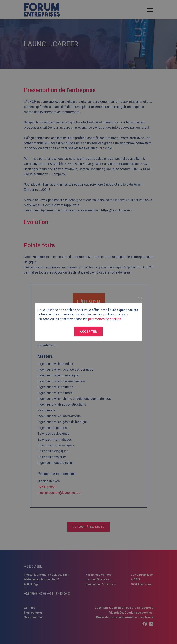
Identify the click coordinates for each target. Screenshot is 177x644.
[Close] (140, 299)
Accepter (88, 332)
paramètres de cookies (105, 319)
